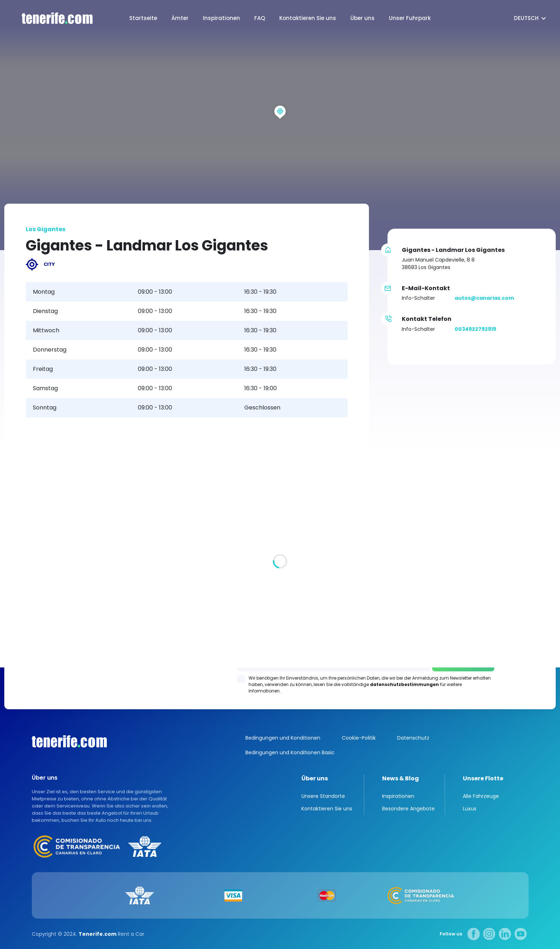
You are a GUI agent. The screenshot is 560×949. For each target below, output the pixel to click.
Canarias (69, 741)
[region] (280, 125)
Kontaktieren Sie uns (308, 18)
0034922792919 (475, 329)
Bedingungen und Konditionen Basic (290, 752)
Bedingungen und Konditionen (283, 738)
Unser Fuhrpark (410, 18)
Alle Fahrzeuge (481, 796)
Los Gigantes (371, 570)
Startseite (143, 18)
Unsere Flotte (483, 778)
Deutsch (526, 18)
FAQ (260, 18)
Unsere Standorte (323, 796)
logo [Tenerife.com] (50, 18)
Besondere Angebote (408, 809)
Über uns (362, 18)
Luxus (470, 809)
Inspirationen (221, 18)
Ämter (180, 18)
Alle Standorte (23, 612)
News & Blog (401, 778)
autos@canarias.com (484, 298)
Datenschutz (413, 738)
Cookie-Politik (359, 738)
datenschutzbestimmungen (404, 684)
